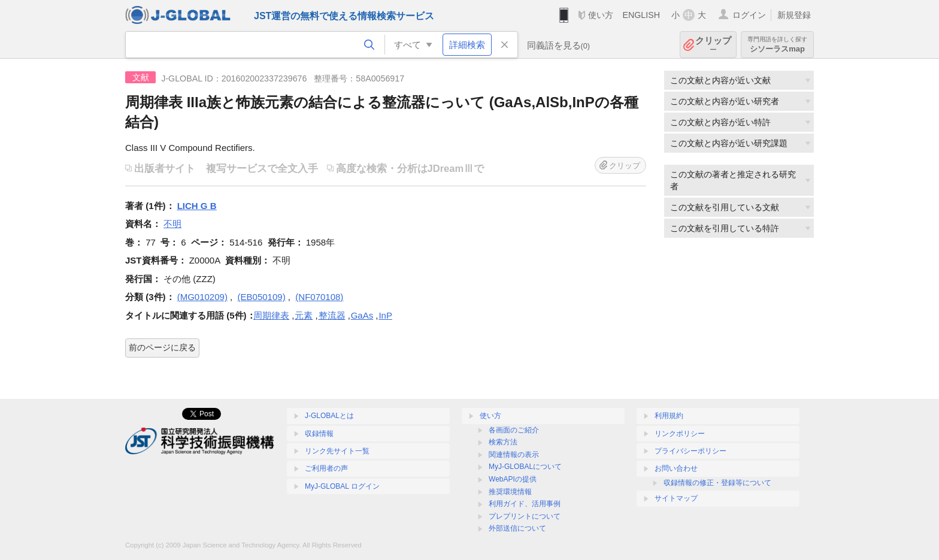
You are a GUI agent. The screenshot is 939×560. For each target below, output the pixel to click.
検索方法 (503, 442)
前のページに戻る (162, 347)
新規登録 (794, 15)
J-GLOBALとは (329, 416)
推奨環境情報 (510, 492)
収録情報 (319, 434)
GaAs (362, 315)
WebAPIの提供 (513, 479)
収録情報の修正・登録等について (717, 483)
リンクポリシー (680, 434)
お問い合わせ (676, 468)
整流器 (332, 315)
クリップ (713, 45)
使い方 (601, 15)
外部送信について (517, 528)
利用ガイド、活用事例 (525, 504)
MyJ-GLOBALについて (525, 467)
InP (385, 315)
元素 (304, 315)
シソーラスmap (777, 45)
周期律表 (271, 315)
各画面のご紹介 (514, 430)
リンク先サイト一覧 (337, 451)
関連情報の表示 (514, 455)
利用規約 (669, 416)
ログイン (749, 15)
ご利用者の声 (326, 468)
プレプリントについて (525, 516)
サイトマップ (676, 498)
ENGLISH (641, 15)
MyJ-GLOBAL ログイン (342, 486)
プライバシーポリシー (690, 451)
